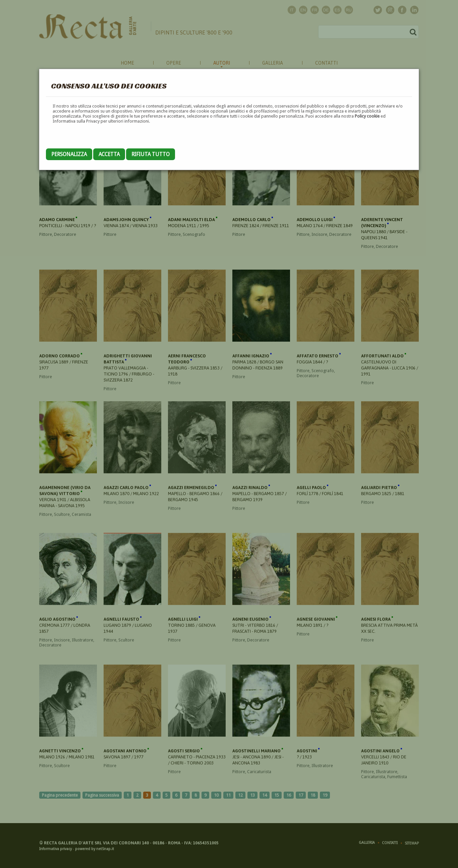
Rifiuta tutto (151, 154)
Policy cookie (367, 116)
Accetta (109, 154)
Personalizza (69, 154)
